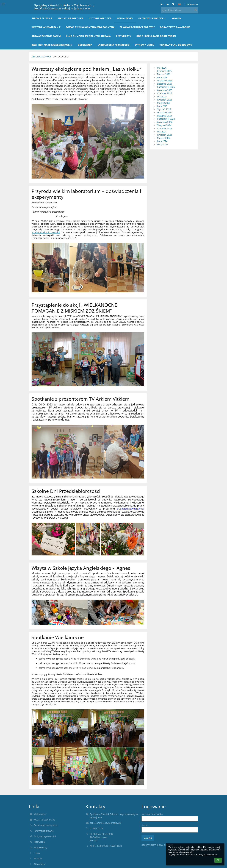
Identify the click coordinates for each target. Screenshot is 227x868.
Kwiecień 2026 (164, 71)
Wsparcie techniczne (44, 820)
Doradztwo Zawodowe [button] (175, 27)
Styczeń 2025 (164, 109)
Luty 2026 (162, 77)
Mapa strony (40, 847)
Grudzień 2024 (165, 112)
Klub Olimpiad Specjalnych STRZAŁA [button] (88, 36)
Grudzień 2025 (165, 80)
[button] (179, 4)
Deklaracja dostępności (46, 825)
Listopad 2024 (164, 116)
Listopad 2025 (164, 84)
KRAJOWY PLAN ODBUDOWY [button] (176, 45)
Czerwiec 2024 (164, 128)
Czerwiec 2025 (164, 93)
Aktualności (61, 57)
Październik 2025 (166, 87)
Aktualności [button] (125, 18)
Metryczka (39, 842)
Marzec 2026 (164, 74)
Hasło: (145, 825)
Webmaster (40, 814)
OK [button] (218, 860)
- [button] (168, 4)
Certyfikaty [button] (124, 36)
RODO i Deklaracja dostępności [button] (156, 36)
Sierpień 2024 (164, 125)
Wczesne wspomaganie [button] (46, 27)
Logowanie (191, 4)
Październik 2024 (166, 119)
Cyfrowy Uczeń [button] (145, 45)
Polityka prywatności (45, 836)
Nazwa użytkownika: (152, 814)
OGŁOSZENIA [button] (85, 45)
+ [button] (162, 4)
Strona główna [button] (42, 18)
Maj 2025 (162, 96)
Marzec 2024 (164, 138)
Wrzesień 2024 (165, 122)
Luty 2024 (162, 141)
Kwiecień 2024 (164, 135)
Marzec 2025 (164, 103)
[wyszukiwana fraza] (179, 10)
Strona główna (41, 57)
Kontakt (38, 858)
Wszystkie (162, 144)
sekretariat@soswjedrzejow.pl (106, 823)
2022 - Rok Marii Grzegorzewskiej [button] (52, 45)
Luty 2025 (162, 106)
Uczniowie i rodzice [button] (152, 18)
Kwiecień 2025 (164, 100)
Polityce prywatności (207, 855)
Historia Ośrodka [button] (100, 18)
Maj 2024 (162, 132)
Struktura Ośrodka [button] (70, 18)
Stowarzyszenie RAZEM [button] (46, 36)
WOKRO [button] (176, 18)
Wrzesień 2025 (165, 90)
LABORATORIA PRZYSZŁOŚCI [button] (113, 45)
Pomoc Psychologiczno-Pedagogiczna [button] (90, 27)
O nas (37, 853)
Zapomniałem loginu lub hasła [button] (157, 845)
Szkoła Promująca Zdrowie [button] (137, 27)
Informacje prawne (44, 831)
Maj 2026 (162, 68)
